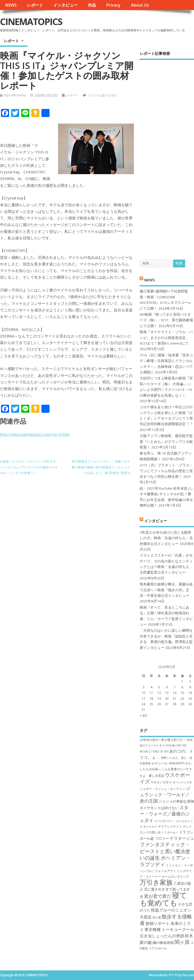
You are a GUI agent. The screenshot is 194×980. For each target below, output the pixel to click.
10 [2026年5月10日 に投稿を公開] (143, 693)
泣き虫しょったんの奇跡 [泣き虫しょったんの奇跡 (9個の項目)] (162, 936)
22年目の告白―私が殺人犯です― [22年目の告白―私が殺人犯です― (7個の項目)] (163, 740)
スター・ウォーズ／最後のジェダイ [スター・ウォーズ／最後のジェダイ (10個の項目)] (165, 814)
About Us (140, 5)
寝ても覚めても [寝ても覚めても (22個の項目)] (163, 899)
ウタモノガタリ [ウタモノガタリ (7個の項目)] (161, 782)
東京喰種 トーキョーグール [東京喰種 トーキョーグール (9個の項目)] (169, 929)
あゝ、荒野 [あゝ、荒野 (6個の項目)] (160, 758)
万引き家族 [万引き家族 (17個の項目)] (156, 882)
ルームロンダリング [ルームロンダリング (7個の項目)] (175, 876)
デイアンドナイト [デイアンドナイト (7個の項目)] (170, 826)
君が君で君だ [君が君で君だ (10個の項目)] (158, 896)
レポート (35, 5)
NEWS (11, 5)
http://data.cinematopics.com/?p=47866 (35, 434)
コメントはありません (102, 95)
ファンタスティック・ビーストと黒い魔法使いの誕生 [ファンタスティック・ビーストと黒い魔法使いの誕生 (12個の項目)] (165, 851)
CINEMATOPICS (31, 22)
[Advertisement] (167, 155)
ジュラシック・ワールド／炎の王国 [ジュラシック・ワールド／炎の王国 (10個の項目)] (165, 795)
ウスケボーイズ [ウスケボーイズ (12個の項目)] (165, 778)
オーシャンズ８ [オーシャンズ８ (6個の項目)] (182, 782)
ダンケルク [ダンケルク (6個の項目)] (150, 827)
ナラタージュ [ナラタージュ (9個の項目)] (182, 838)
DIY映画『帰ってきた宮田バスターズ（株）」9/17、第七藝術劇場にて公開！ (166, 320)
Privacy (113, 5)
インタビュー (65, 5)
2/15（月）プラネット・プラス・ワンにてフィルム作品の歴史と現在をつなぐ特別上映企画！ (166, 471)
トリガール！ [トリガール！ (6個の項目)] (170, 832)
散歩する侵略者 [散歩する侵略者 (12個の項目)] (166, 920)
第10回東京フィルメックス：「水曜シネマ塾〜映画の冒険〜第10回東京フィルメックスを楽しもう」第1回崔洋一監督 (101, 467)
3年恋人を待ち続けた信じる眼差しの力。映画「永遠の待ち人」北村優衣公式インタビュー (166, 538)
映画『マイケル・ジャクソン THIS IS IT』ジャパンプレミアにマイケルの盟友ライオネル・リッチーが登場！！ (29, 467)
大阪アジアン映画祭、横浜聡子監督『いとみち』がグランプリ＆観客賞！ (166, 441)
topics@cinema (15, 95)
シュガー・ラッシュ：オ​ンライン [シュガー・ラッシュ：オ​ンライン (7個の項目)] (162, 789)
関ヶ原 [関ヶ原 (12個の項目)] (182, 942)
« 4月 (143, 715)
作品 (92, 5)
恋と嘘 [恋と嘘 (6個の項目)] (157, 917)
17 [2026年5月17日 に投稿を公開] (143, 699)
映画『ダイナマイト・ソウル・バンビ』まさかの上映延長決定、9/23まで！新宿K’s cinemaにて (166, 338)
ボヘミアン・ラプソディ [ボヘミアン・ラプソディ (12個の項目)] (165, 861)
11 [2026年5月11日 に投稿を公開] (151, 693)
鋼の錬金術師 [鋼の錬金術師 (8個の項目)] (163, 942)
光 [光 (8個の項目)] (141, 896)
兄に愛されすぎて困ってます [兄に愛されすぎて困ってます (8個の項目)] (167, 889)
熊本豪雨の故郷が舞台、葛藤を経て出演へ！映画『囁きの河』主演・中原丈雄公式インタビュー (166, 590)
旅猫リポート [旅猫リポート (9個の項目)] (158, 923)
